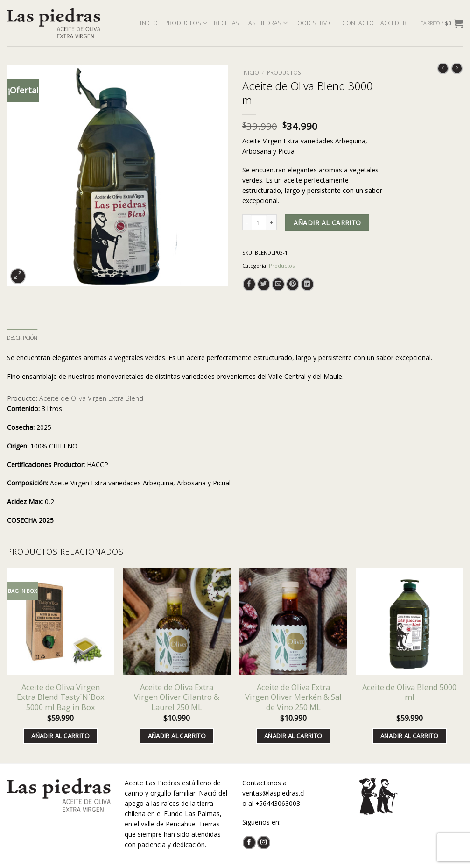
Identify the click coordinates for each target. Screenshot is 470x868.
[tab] (22, 338)
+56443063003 (278, 803)
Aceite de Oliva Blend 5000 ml (409, 692)
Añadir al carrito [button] (60, 736)
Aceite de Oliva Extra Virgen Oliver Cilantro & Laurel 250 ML (177, 697)
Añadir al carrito (327, 223)
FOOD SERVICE (315, 23)
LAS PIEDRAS (267, 23)
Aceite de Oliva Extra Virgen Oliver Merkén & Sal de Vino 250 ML (293, 697)
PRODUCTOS (186, 23)
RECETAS (226, 23)
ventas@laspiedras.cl (274, 793)
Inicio (251, 73)
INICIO (149, 23)
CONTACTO (358, 23)
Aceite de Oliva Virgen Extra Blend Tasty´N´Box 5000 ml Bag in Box (61, 697)
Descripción (22, 338)
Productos (284, 73)
